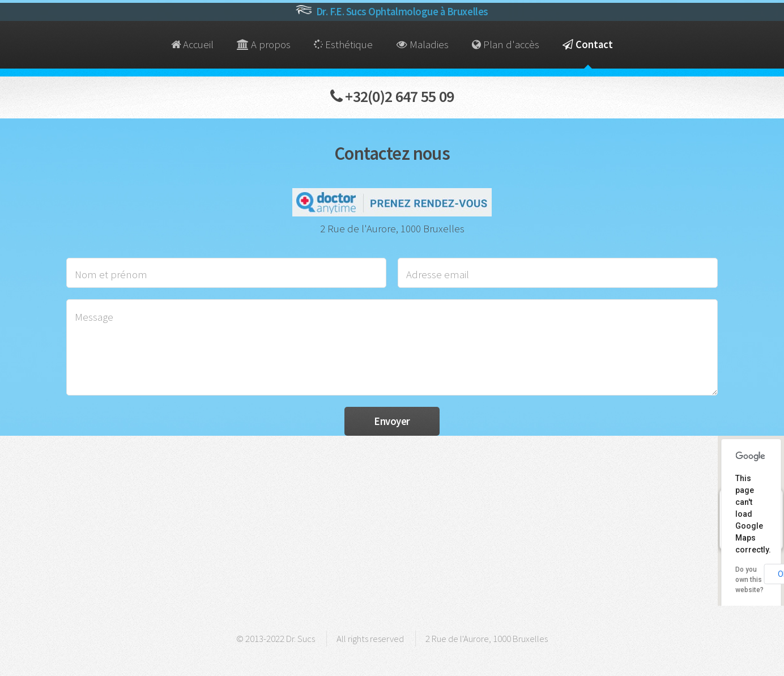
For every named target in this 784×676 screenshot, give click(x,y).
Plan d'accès (506, 44)
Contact (588, 44)
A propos (264, 44)
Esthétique (343, 44)
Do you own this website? (749, 580)
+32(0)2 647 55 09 (392, 96)
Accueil (192, 44)
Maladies (423, 44)
